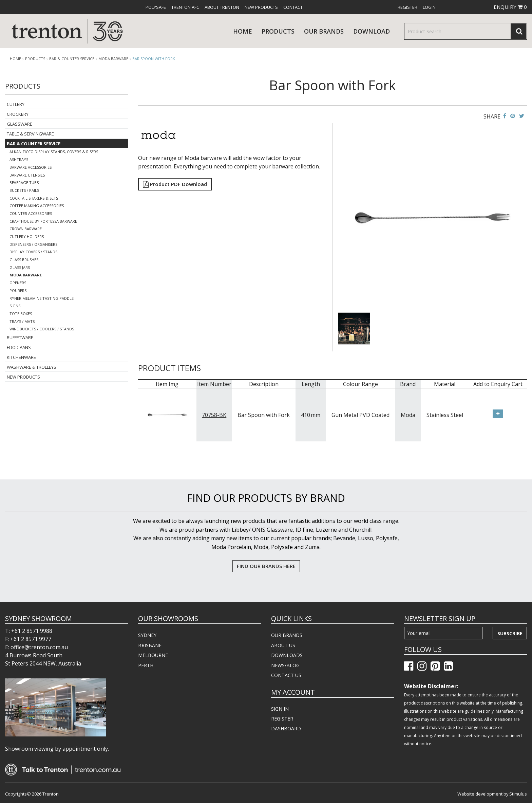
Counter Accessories (31, 213)
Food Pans (19, 347)
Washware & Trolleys (32, 367)
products (278, 31)
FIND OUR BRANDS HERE (266, 566)
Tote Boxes (21, 314)
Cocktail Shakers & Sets (34, 198)
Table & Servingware (30, 134)
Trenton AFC (185, 7)
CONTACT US (286, 675)
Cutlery (16, 104)
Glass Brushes (24, 260)
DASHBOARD (286, 728)
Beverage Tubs (24, 182)
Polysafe (156, 7)
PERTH (146, 665)
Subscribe (510, 633)
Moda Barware (113, 59)
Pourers (18, 290)
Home (243, 31)
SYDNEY (147, 635)
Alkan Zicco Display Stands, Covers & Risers (54, 152)
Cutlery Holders (27, 236)
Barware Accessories (31, 167)
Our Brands (324, 31)
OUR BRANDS (287, 635)
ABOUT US (283, 645)
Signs (15, 306)
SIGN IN (280, 709)
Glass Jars (20, 267)
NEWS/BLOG (285, 665)
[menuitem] (156, 7)
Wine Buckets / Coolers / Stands (42, 329)
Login (429, 7)
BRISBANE (150, 645)
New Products (261, 7)
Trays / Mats (22, 321)
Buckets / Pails (24, 190)
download (372, 31)
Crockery (18, 114)
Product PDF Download (175, 184)
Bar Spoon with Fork (154, 59)
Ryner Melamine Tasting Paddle (42, 298)
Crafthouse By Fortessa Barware (43, 221)
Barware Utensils (27, 175)
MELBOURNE (153, 655)
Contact (293, 7)
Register (407, 7)
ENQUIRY (510, 7)
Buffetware (20, 337)
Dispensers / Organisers (33, 244)
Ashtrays (19, 159)
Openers (18, 283)
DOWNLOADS (287, 655)
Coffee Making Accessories (37, 206)
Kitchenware (21, 357)
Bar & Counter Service (72, 59)
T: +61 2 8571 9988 (29, 631)
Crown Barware (26, 229)
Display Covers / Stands (33, 252)
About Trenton (222, 7)
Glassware (20, 124)
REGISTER (282, 719)
